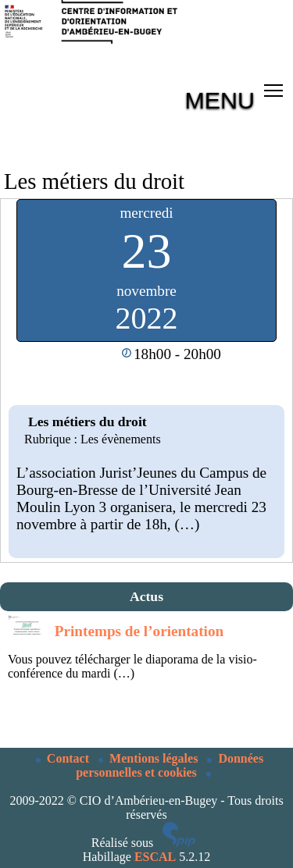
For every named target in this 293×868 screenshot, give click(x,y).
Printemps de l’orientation (139, 631)
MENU (220, 100)
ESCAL (155, 857)
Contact (64, 758)
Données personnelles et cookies (170, 765)
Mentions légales (150, 758)
